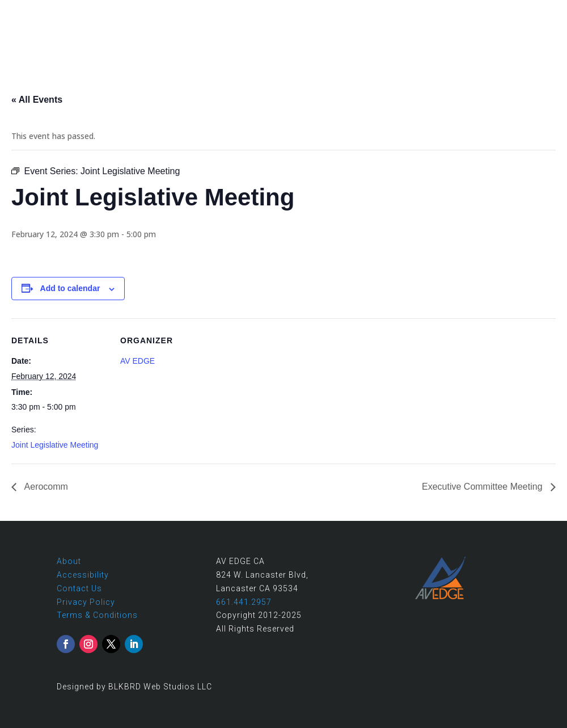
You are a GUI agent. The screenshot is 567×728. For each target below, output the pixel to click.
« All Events (37, 100)
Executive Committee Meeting (483, 487)
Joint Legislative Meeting (55, 445)
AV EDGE (137, 361)
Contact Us (79, 588)
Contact (538, 12)
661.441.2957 (473, 12)
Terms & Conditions (97, 615)
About (69, 561)
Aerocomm (45, 487)
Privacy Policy (86, 602)
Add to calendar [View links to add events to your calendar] (70, 288)
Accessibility (83, 575)
